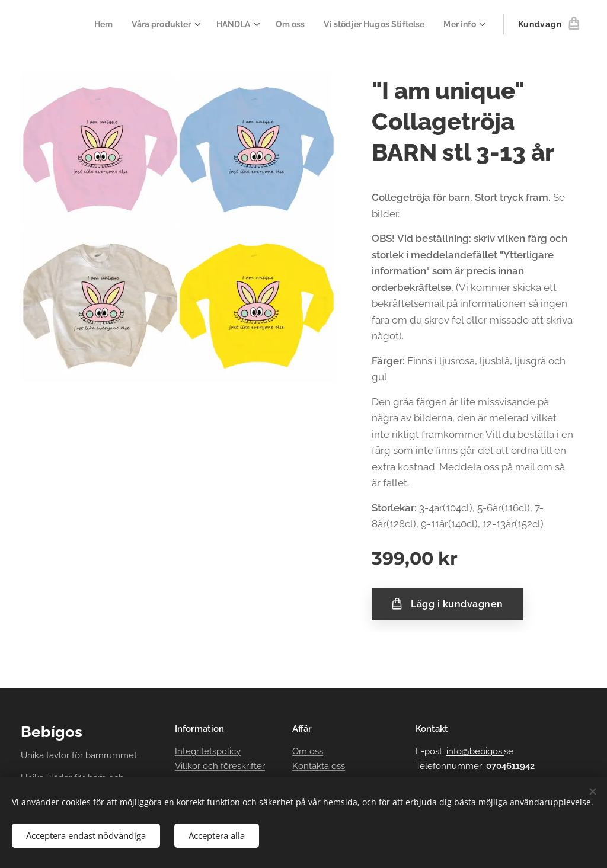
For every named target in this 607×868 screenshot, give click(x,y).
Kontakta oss (319, 766)
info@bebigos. (475, 752)
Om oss (308, 752)
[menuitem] (106, 24)
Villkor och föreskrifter (220, 766)
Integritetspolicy (208, 752)
